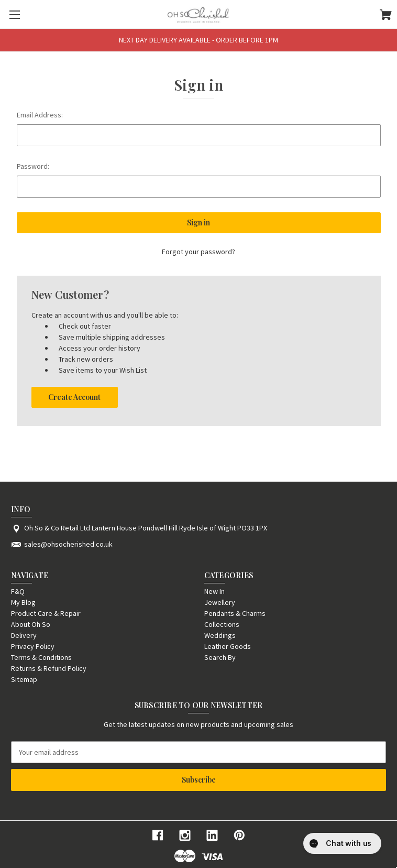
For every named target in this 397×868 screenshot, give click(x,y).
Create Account (74, 397)
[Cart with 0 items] (386, 16)
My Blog (23, 602)
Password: (33, 166)
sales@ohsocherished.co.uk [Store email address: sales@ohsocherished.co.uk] (68, 544)
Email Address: (40, 115)
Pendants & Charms (235, 613)
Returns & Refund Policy (49, 668)
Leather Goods (228, 646)
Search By (220, 657)
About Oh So (31, 624)
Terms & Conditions (41, 657)
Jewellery (220, 602)
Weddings (220, 635)
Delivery (24, 635)
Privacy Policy (33, 646)
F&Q (18, 591)
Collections (222, 624)
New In (214, 591)
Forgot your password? (198, 252)
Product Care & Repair (46, 613)
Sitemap (24, 679)
